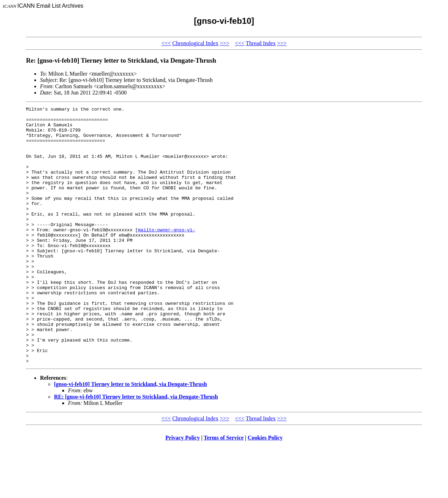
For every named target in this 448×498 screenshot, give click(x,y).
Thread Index (261, 43)
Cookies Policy (265, 489)
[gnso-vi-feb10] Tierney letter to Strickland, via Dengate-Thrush (130, 436)
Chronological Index (195, 43)
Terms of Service (224, 489)
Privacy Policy (183, 489)
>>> (225, 43)
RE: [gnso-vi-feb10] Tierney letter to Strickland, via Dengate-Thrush (136, 448)
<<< (166, 43)
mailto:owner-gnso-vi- (167, 255)
